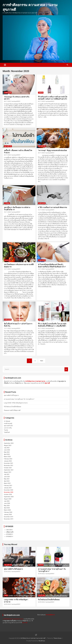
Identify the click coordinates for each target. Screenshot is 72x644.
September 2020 (9, 497)
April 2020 (7, 508)
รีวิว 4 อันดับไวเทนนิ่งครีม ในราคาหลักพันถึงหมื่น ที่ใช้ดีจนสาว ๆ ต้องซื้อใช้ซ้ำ (52, 325)
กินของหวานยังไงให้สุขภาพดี (12, 410)
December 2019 (9, 517)
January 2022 (8, 461)
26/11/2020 (41, 101)
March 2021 (7, 483)
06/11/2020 (41, 328)
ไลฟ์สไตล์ (41, 93)
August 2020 (8, 499)
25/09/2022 (41, 574)
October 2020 (8, 494)
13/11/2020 (41, 269)
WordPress (42, 641)
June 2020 (7, 503)
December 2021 (9, 463)
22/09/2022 (41, 602)
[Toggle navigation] (5, 65)
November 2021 (9, 465)
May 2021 (7, 479)
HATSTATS (9, 530)
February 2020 (8, 512)
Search (66, 369)
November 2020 (9, 492)
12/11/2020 (7, 328)
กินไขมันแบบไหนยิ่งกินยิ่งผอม (13, 407)
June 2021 (7, 477)
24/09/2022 (7, 604)
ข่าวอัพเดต (7, 203)
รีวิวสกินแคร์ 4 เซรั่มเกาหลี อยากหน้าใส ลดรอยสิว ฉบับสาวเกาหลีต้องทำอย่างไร (53, 98)
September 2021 (9, 470)
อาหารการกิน (8, 260)
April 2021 (7, 481)
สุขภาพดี (47, 383)
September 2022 (9, 443)
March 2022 (7, 457)
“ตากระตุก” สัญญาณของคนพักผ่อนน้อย (52, 150)
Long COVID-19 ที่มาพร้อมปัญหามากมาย (16, 403)
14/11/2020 (7, 269)
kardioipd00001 (16, 101)
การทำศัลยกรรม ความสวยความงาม (13, 619)
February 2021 (8, 486)
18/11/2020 (7, 212)
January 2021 (8, 488)
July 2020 (7, 501)
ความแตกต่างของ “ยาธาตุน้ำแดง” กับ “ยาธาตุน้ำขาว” (19, 399)
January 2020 (8, 514)
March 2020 (7, 510)
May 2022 (7, 452)
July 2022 (7, 448)
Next (42, 361)
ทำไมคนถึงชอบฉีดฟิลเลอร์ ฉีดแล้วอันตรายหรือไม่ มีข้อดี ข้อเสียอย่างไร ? (52, 266)
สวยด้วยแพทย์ (8, 93)
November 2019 (9, 519)
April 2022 (7, 454)
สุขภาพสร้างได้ (8, 146)
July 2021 (7, 474)
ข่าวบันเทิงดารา (50, 615)
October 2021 (8, 468)
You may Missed (11, 544)
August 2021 (8, 472)
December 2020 (9, 490)
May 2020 (7, 506)
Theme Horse (57, 638)
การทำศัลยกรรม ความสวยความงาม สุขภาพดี (32, 638)
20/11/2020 (41, 153)
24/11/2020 (7, 155)
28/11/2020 (7, 101)
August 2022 (8, 445)
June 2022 (7, 450)
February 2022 (8, 459)
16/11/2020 (41, 210)
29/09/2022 (7, 571)
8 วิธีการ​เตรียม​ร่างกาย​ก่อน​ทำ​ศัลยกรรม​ (53, 207)
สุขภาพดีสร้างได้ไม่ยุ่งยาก (11, 395)
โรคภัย (6, 430)
